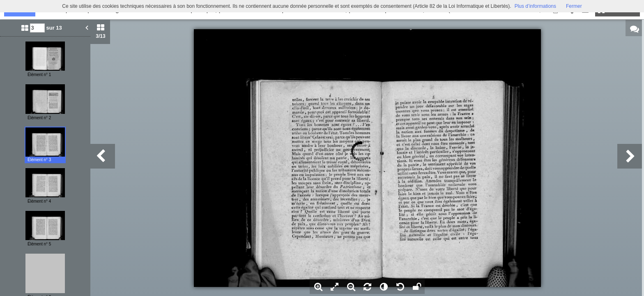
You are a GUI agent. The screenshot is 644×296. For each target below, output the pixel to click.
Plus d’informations (535, 6)
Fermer (574, 6)
